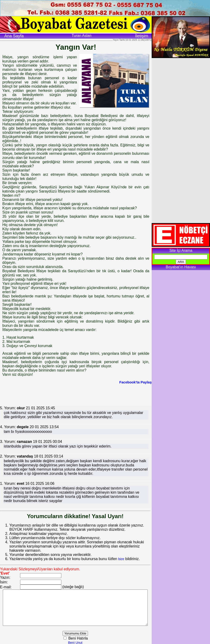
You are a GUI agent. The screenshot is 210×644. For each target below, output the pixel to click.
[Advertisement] (76, 395)
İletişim (142, 36)
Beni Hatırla (84, 638)
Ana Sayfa (14, 36)
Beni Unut (81, 642)
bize (121, 555)
